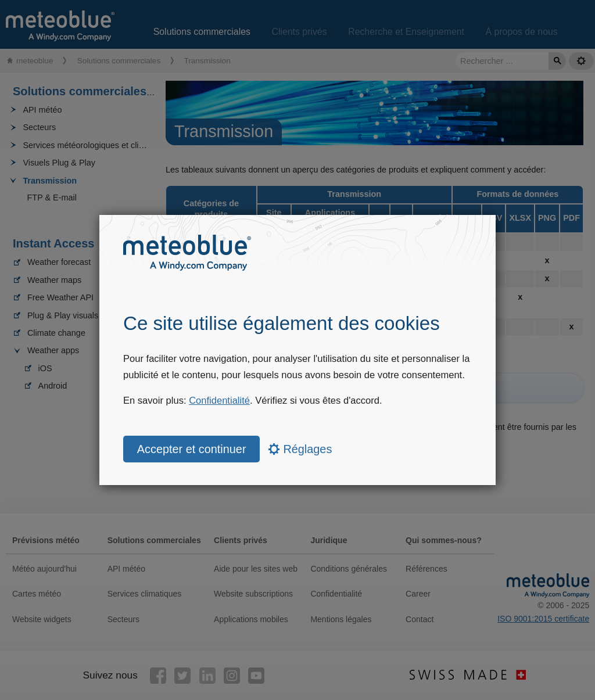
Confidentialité (219, 401)
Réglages (300, 449)
